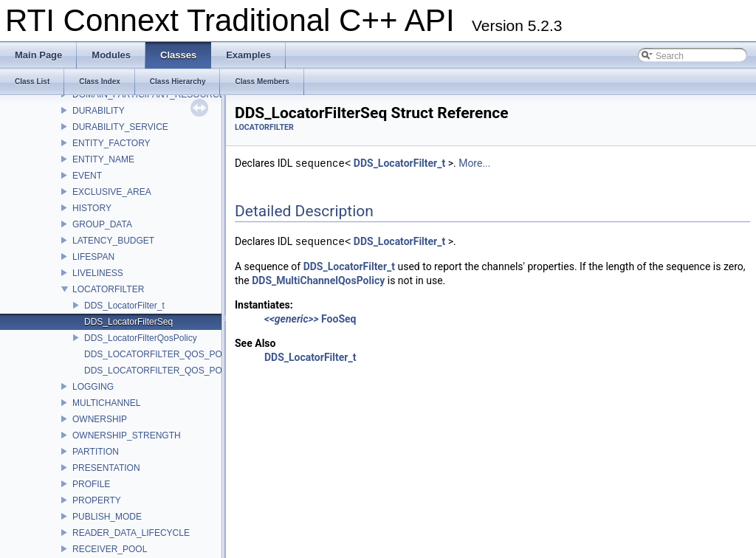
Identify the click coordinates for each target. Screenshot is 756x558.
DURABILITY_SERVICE (120, 127)
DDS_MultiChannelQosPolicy (318, 280)
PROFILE (91, 484)
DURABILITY (99, 111)
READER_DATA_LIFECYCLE (131, 533)
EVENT (87, 176)
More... (474, 164)
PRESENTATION (106, 468)
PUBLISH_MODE (107, 517)
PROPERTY (97, 500)
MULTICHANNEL (106, 403)
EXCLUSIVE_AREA (112, 192)
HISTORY (92, 208)
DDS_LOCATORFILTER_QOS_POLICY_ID (170, 354)
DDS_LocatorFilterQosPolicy (141, 338)
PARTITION (96, 452)
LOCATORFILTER (108, 289)
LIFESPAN (93, 257)
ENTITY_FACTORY (111, 143)
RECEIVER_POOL (110, 549)
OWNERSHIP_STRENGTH (127, 435)
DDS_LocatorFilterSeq (128, 322)
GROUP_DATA (102, 224)
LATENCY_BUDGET (113, 241)
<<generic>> (292, 319)
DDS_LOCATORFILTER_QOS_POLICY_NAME (178, 371)
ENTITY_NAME (103, 159)
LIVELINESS (98, 273)
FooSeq (339, 319)
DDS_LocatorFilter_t (124, 306)
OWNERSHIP (100, 419)
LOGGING (93, 387)
